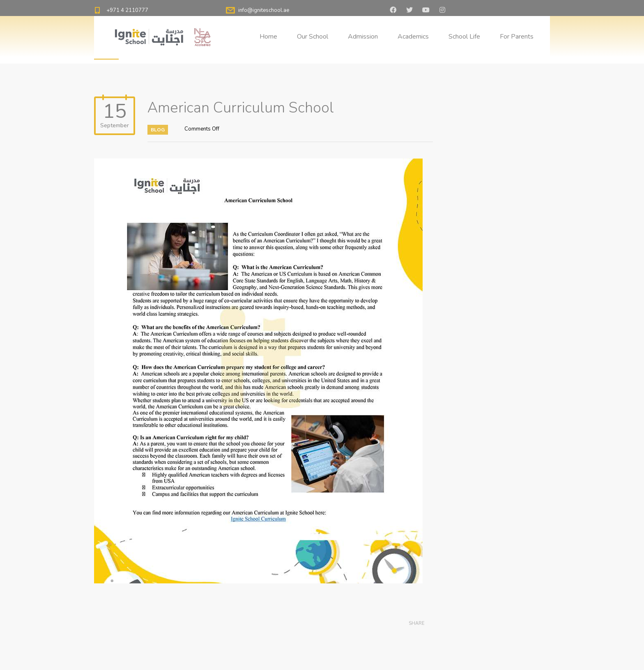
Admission (363, 37)
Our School (313, 37)
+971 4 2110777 (127, 10)
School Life (464, 37)
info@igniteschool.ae (264, 10)
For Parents (517, 37)
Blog (158, 130)
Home (268, 37)
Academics (413, 37)
